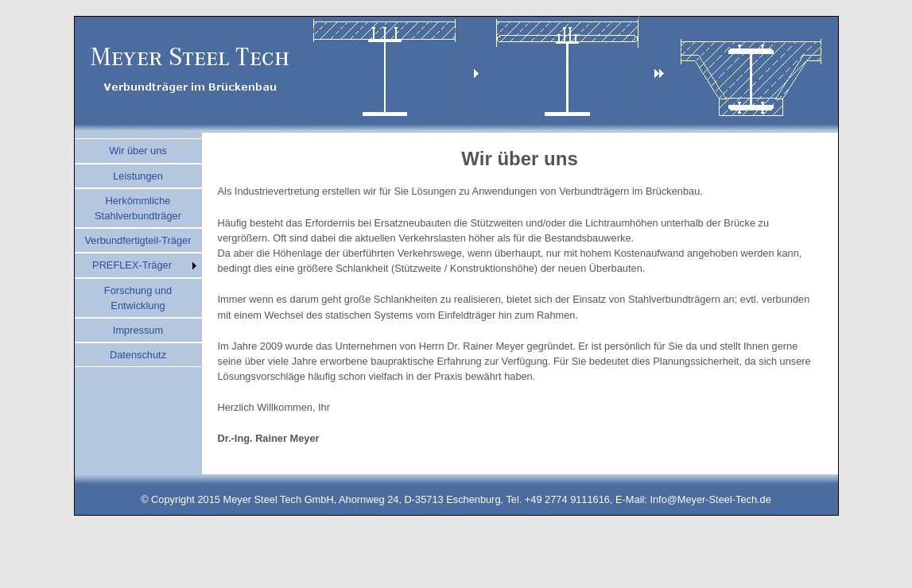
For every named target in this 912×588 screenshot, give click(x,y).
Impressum (138, 330)
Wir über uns (138, 151)
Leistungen (138, 176)
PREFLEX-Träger (132, 265)
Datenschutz (138, 355)
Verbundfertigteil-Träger (138, 240)
